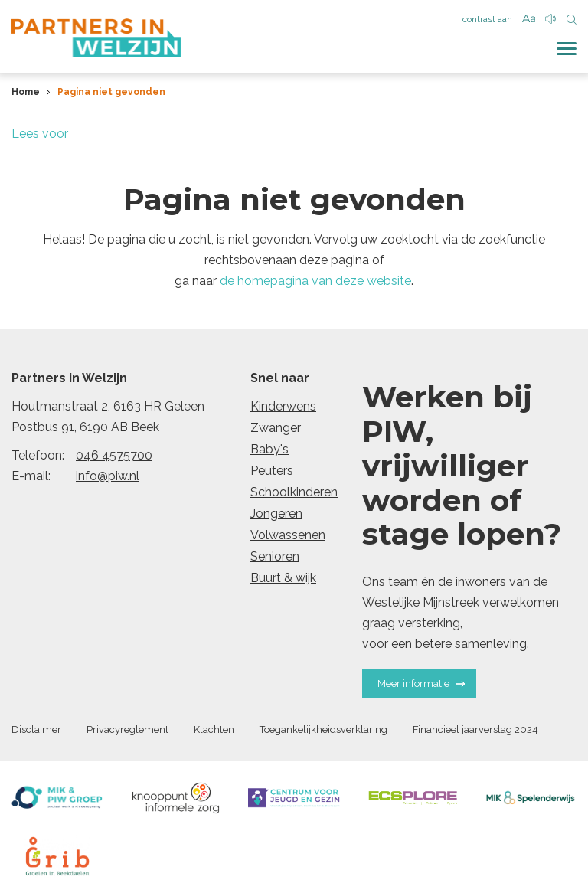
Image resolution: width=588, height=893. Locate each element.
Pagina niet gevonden (111, 92)
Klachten (214, 729)
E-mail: (31, 476)
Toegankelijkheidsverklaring (323, 729)
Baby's (269, 449)
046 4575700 (114, 455)
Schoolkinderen (294, 492)
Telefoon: (38, 455)
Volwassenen (288, 535)
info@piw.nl (108, 476)
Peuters (272, 471)
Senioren (275, 556)
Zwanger (276, 428)
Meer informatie (421, 684)
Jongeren (276, 514)
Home (26, 92)
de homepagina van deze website (315, 281)
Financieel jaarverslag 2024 (475, 729)
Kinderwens (283, 406)
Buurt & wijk (283, 578)
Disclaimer (36, 729)
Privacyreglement (127, 729)
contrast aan (487, 19)
